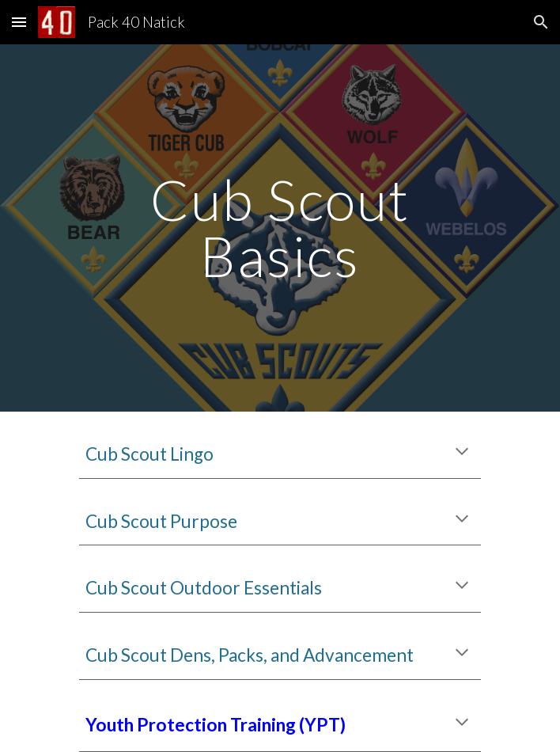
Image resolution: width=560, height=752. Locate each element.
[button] (19, 22)
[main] (280, 228)
